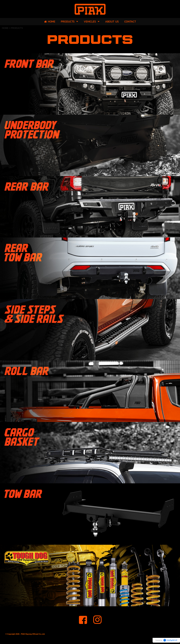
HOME (5, 28)
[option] (90, 84)
